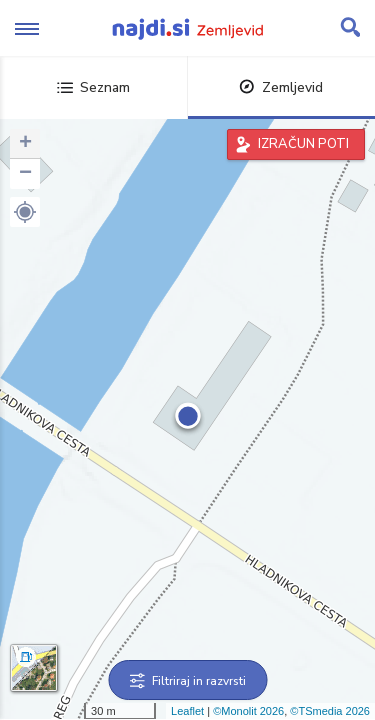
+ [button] (25, 144)
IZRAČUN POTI (303, 144)
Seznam (93, 87)
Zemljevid (281, 87)
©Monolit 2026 (248, 711)
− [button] (25, 174)
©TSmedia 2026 (330, 711)
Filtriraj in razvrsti (187, 681)
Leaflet (187, 711)
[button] (25, 212)
